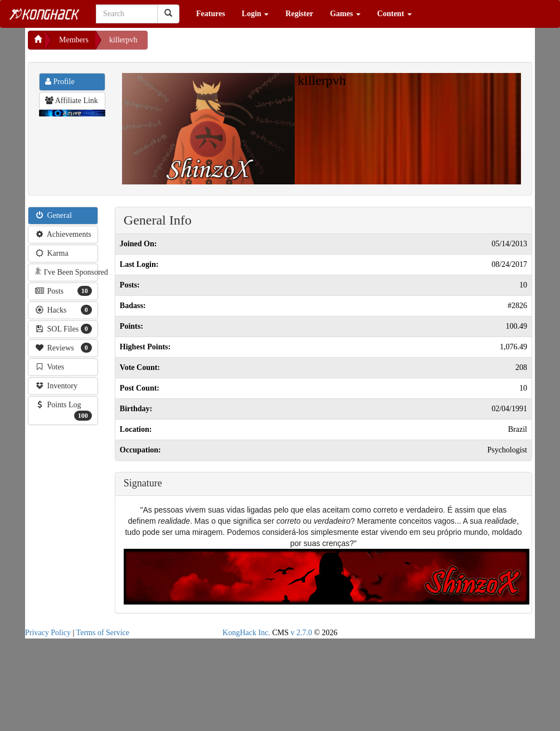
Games (345, 14)
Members (74, 40)
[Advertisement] (237, 45)
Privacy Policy (48, 633)
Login (255, 14)
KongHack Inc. (246, 633)
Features (211, 14)
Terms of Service (103, 633)
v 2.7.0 (301, 633)
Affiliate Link (72, 101)
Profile (60, 82)
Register (299, 14)
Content (395, 14)
